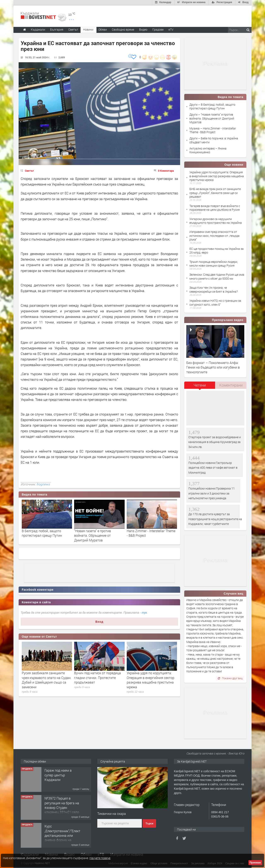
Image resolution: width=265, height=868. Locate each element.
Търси (149, 823)
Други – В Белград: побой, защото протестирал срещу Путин (212, 106)
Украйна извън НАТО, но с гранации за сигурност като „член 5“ (215, 302)
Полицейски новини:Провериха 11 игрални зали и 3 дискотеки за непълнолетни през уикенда (212, 493)
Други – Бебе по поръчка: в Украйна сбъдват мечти (214, 140)
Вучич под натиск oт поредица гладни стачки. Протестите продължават (98, 677)
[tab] (200, 386)
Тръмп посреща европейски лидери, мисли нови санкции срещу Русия (214, 263)
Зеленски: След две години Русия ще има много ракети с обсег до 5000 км (217, 276)
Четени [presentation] (200, 385)
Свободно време (123, 29)
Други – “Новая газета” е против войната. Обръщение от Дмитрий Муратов (212, 118)
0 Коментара (166, 170)
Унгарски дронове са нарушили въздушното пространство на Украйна (216, 220)
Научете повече (100, 858)
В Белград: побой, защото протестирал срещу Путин (42, 533)
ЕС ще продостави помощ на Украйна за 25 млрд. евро (217, 250)
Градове (158, 29)
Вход (99, 621)
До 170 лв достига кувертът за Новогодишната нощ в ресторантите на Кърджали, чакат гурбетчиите (215, 519)
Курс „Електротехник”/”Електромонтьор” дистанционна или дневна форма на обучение (72, 835)
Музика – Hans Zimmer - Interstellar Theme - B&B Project (213, 130)
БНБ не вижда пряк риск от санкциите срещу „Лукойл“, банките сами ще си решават (215, 192)
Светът (29, 170)
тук (144, 612)
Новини (88, 29)
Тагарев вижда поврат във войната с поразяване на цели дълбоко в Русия (215, 207)
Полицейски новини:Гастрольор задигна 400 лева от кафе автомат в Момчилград (213, 467)
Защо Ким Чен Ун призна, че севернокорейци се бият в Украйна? (214, 289)
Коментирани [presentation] (231, 385)
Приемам (255, 863)
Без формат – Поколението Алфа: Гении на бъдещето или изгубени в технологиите (213, 367)
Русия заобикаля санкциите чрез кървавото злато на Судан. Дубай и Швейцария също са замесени (47, 680)
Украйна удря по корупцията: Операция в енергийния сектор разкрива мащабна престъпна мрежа (151, 680)
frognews (43, 484)
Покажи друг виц (230, 678)
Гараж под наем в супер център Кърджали (58, 775)
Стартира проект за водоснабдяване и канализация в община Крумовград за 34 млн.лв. (215, 442)
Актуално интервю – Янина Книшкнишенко (208, 150)
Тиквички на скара (112, 813)
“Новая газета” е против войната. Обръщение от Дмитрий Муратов (93, 535)
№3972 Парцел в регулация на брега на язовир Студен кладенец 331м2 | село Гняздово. (62, 807)
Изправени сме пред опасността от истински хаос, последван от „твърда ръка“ (214, 235)
